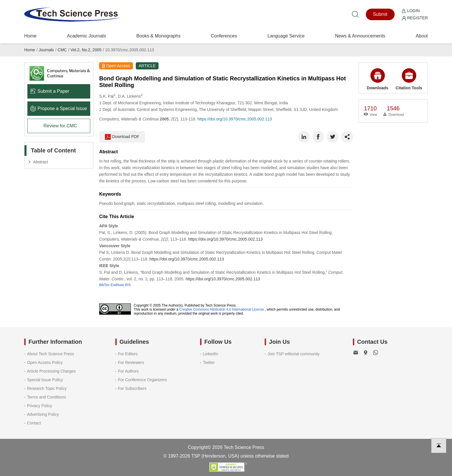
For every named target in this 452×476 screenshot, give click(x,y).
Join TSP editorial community (294, 354)
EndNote (117, 285)
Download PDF (122, 137)
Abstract (41, 162)
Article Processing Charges (51, 371)
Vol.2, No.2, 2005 (86, 50)
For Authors (128, 371)
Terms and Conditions (47, 397)
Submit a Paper (50, 91)
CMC (62, 50)
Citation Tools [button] (409, 79)
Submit (380, 14)
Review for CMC (60, 126)
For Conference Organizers (142, 380)
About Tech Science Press (51, 354)
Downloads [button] (377, 79)
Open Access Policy (45, 362)
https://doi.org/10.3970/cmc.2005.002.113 (235, 119)
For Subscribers (132, 388)
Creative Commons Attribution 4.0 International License (222, 309)
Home (30, 36)
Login (411, 11)
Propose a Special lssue (59, 108)
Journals (46, 50)
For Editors (128, 354)
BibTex (104, 285)
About (422, 36)
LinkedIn (211, 354)
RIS (128, 285)
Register (415, 18)
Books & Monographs (158, 36)
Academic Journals (86, 36)
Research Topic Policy (47, 388)
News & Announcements (360, 36)
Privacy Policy (40, 406)
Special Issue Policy (45, 380)
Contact (34, 423)
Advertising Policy (43, 414)
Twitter (209, 362)
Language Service (286, 36)
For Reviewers (131, 362)
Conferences (224, 36)
